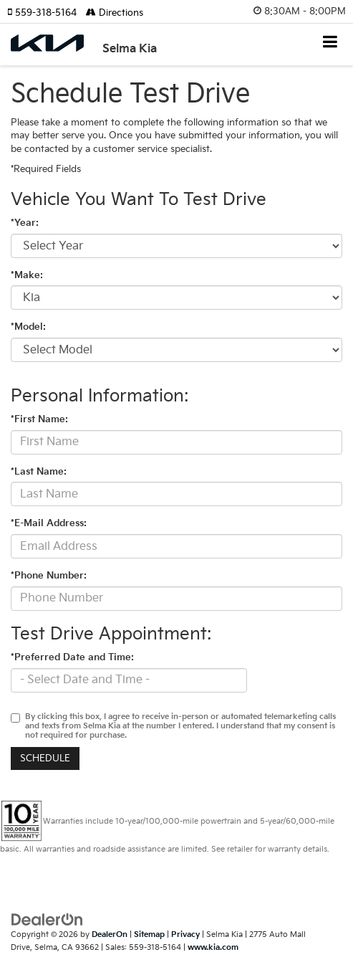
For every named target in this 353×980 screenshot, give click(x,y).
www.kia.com (213, 947)
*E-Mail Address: (49, 523)
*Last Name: (39, 472)
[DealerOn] (47, 919)
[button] (47, 13)
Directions (115, 13)
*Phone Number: (49, 576)
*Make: (27, 275)
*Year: (25, 223)
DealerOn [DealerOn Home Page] (110, 934)
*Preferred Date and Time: (72, 657)
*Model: (28, 327)
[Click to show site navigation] (330, 43)
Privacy (185, 934)
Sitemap (149, 934)
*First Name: (39, 419)
